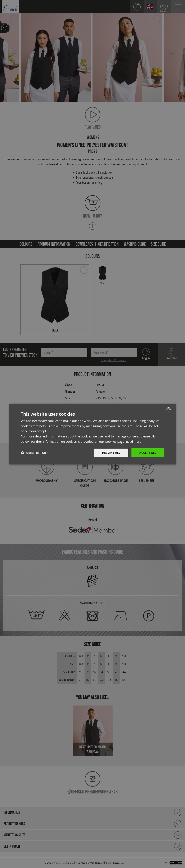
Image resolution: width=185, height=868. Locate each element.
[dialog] (92, 434)
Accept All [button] (147, 452)
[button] (35, 453)
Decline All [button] (110, 452)
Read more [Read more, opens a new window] (134, 441)
